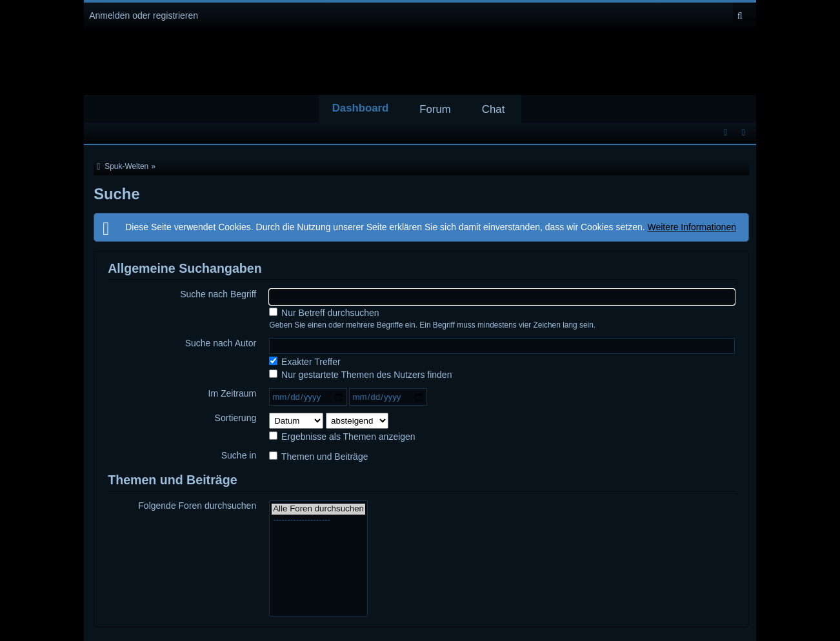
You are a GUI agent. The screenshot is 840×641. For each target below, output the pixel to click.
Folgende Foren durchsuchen (197, 506)
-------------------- (318, 520)
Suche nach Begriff (218, 294)
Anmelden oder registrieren (144, 15)
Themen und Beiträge (318, 457)
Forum (435, 109)
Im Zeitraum (233, 393)
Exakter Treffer (305, 362)
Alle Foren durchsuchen (318, 509)
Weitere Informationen (692, 227)
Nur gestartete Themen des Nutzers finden (360, 375)
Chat (493, 109)
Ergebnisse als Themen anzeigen (342, 437)
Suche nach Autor (221, 343)
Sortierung (236, 418)
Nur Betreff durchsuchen (324, 313)
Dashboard (361, 108)
